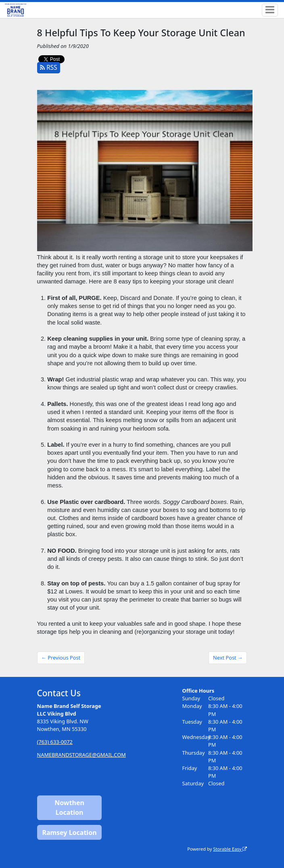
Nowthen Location (69, 808)
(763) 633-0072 (55, 742)
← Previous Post (61, 658)
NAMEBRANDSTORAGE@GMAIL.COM (81, 755)
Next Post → (228, 658)
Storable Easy (230, 849)
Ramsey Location (69, 833)
